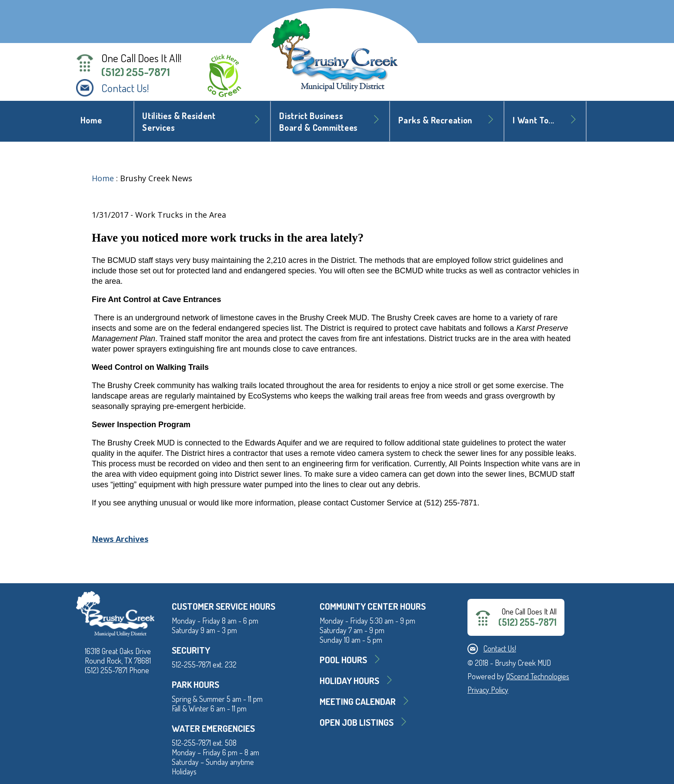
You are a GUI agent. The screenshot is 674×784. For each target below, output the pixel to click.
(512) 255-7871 (136, 72)
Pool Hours (343, 659)
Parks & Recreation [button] (435, 120)
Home (91, 120)
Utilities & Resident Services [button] (179, 122)
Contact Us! (125, 88)
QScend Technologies (538, 676)
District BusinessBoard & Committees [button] (319, 122)
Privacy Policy (488, 690)
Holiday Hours (349, 680)
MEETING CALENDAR (358, 701)
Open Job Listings (357, 722)
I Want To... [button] (534, 120)
